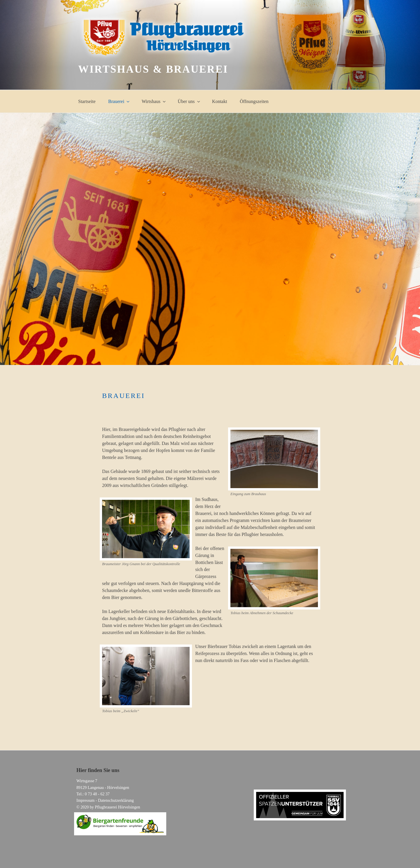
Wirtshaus (154, 101)
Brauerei (119, 101)
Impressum (85, 800)
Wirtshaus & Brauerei (153, 69)
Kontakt (220, 101)
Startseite (87, 101)
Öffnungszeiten (254, 101)
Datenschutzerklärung (116, 800)
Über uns (189, 101)
